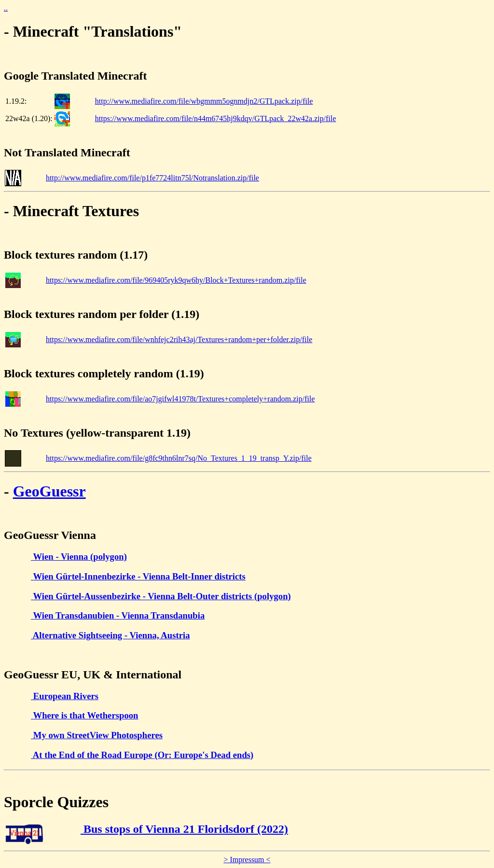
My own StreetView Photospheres (97, 735)
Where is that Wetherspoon (84, 715)
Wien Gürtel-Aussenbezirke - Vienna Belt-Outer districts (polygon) (161, 596)
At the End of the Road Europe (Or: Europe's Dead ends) (142, 755)
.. (6, 8)
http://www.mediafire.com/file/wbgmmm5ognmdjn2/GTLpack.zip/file (204, 101)
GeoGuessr (49, 491)
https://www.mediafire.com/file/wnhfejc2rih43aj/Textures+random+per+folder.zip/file (179, 339)
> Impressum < (247, 860)
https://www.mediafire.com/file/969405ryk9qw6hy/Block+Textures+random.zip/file (176, 280)
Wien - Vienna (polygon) (79, 557)
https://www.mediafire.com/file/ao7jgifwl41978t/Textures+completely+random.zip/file (180, 399)
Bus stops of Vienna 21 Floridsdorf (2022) (184, 829)
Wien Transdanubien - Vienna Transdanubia (118, 615)
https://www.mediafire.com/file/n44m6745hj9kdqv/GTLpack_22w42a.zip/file (216, 118)
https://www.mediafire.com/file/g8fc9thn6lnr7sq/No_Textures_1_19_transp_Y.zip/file (179, 458)
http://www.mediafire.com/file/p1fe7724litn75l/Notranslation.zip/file (152, 178)
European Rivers (65, 696)
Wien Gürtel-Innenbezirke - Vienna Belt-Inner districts (138, 576)
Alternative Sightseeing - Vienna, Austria (110, 635)
